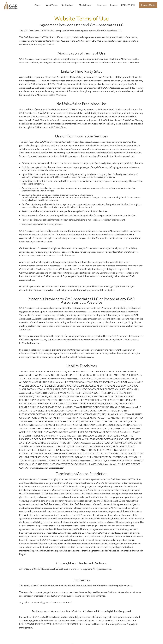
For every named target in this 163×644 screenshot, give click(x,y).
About (38, 5)
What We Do (52, 5)
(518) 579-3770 (128, 5)
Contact (114, 5)
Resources (102, 5)
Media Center (86, 5)
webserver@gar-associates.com (48, 468)
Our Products (68, 5)
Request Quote (148, 5)
